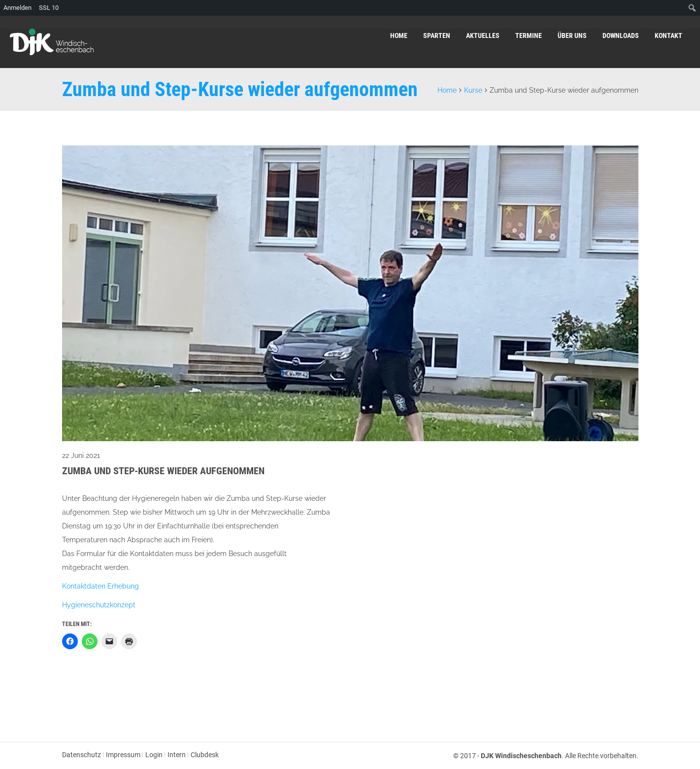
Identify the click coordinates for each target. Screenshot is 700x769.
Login (154, 755)
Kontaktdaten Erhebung (100, 586)
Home (399, 35)
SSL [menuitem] (49, 8)
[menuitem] (692, 8)
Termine (529, 35)
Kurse (473, 90)
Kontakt (668, 35)
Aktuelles (483, 35)
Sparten (437, 35)
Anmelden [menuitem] (17, 8)
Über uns (572, 35)
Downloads (621, 35)
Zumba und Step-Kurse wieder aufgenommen (163, 471)
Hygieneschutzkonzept (99, 605)
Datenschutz (82, 755)
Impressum (123, 755)
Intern (177, 755)
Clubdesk (205, 755)
